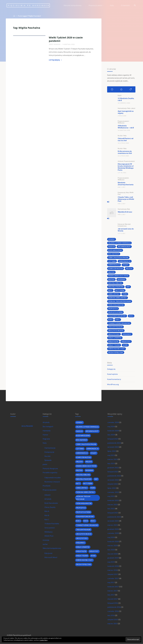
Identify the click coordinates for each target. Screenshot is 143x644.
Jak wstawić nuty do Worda (126, 229)
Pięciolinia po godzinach (29, 5)
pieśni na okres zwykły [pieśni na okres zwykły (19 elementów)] (118, 297)
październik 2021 (114, 516)
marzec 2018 (113, 570)
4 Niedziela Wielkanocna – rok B (126, 126)
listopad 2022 (113, 471)
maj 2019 (111, 562)
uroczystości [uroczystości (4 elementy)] (114, 333)
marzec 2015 (113, 623)
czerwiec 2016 (113, 611)
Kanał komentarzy (114, 378)
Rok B (120, 96)
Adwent (47, 494)
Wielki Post (49, 535)
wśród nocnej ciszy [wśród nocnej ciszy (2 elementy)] (117, 348)
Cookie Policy (44, 640)
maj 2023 (111, 455)
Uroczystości (31, 58)
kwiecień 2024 (113, 430)
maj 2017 (111, 582)
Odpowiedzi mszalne (53, 477)
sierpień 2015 (113, 619)
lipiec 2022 (112, 488)
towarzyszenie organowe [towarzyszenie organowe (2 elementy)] (119, 322)
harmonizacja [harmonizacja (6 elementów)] (125, 260)
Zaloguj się (111, 368)
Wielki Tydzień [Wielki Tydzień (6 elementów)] (114, 344)
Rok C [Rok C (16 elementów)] (118, 319)
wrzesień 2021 (113, 520)
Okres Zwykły (50, 507)
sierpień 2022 (113, 483)
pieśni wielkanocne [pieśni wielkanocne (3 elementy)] (116, 304)
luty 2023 (111, 463)
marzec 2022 (113, 504)
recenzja (46, 540)
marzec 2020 (113, 545)
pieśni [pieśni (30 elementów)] (125, 293)
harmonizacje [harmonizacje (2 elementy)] (114, 264)
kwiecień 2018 (113, 566)
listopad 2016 (113, 603)
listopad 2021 (113, 512)
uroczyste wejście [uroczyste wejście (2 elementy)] (116, 330)
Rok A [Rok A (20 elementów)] (131, 315)
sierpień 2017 (113, 574)
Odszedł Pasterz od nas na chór (126, 139)
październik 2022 (114, 475)
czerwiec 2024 (113, 422)
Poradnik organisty (50, 472)
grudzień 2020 (113, 529)
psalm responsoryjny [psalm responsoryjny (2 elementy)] (117, 315)
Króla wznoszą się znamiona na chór (125, 152)
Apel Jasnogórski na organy (126, 112)
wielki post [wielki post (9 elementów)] (126, 341)
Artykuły (120, 161)
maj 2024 (111, 426)
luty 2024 (111, 434)
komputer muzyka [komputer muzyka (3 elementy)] (116, 267)
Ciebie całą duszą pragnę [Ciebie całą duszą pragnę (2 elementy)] (118, 257)
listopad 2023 (113, 438)
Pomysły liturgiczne (50, 468)
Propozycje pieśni (23, 56)
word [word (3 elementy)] (125, 344)
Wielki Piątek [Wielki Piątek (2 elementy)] (113, 341)
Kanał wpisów (113, 373)
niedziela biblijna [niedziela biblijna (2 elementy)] (115, 282)
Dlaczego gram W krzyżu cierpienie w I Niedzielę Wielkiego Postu (126, 166)
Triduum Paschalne (52, 523)
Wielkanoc (19, 60)
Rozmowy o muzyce (52, 481)
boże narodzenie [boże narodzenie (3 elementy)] (115, 249)
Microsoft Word (51, 557)
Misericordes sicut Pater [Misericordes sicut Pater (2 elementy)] (118, 275)
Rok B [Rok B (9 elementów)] (110, 319)
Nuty (129, 108)
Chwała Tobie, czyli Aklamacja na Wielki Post (126, 198)
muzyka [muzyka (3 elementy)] (111, 278)
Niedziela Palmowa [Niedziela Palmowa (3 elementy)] (116, 286)
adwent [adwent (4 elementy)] (112, 238)
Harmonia (47, 430)
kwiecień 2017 (113, 586)
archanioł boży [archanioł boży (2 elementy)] (124, 246)
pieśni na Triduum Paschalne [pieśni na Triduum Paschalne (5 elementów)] (120, 300)
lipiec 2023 (112, 450)
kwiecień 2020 (113, 541)
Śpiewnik (48, 460)
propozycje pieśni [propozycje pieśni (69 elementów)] (115, 311)
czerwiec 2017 (113, 578)
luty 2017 (111, 595)
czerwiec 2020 (113, 533)
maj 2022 (111, 496)
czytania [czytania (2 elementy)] (112, 260)
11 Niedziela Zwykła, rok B (126, 99)
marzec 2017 (113, 591)
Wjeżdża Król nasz (125, 211)
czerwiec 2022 (113, 492)
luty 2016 (111, 615)
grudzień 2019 (113, 558)
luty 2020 (111, 549)
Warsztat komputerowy (124, 224)
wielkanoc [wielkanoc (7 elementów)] (127, 333)
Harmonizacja (122, 108)
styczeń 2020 (113, 553)
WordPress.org (113, 384)
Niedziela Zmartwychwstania (126, 183)
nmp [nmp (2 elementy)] (128, 286)
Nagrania (46, 438)
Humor (45, 434)
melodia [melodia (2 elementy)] (129, 267)
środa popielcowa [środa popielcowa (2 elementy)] (116, 352)
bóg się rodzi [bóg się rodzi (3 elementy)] (114, 253)
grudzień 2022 (113, 467)
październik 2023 (114, 442)
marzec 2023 (113, 459)
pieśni (133, 108)
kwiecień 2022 (113, 500)
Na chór (120, 135)
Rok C (47, 519)
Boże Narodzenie (51, 503)
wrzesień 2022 (113, 479)
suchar (45, 544)
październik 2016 (114, 607)
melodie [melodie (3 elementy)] (111, 271)
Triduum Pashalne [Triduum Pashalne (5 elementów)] (115, 326)
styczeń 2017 (113, 599)
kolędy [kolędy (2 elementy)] (126, 264)
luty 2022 (111, 508)
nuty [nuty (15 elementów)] (110, 289)
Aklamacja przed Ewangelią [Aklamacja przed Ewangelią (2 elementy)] (119, 242)
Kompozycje (122, 192)
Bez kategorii (48, 426)
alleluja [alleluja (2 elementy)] (111, 246)
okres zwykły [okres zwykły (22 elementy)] (114, 293)
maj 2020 (111, 537)
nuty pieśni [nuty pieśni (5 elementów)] (120, 289)
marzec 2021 (113, 525)
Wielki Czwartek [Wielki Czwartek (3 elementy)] (115, 337)
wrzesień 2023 (113, 446)
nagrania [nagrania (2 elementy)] (121, 278)
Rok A (47, 511)
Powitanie (47, 485)
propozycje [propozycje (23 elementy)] (113, 308)
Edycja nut (121, 223)
